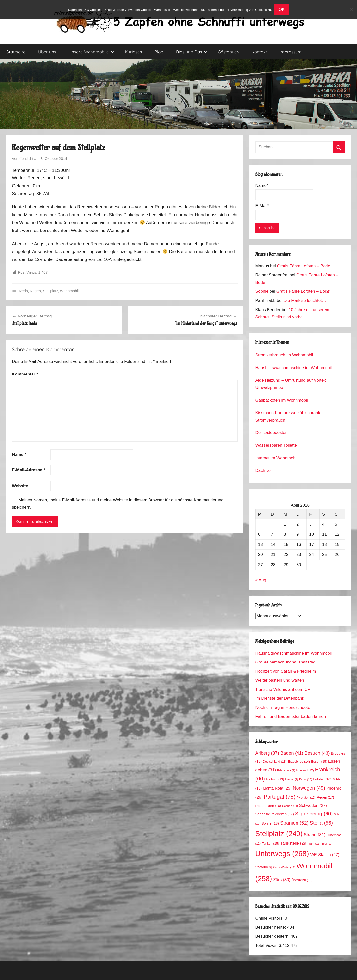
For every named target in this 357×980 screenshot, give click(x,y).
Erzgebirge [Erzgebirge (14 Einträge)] (299, 762)
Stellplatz (50, 291)
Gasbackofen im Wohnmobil (282, 400)
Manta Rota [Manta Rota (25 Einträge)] (277, 788)
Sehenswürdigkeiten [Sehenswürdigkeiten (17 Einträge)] (275, 814)
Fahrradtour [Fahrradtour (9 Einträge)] (286, 770)
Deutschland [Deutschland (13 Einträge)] (275, 762)
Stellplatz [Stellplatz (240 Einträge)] (279, 834)
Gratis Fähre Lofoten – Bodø (304, 266)
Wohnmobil (69, 291)
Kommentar (25, 374)
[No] (351, 9)
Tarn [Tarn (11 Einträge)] (314, 844)
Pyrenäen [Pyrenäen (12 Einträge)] (306, 798)
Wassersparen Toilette (276, 445)
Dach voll (264, 471)
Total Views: (267, 945)
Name (19, 454)
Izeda (23, 291)
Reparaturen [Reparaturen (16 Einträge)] (268, 806)
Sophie (262, 291)
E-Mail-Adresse (29, 470)
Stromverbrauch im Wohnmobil (284, 355)
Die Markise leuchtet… (305, 301)
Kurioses (133, 52)
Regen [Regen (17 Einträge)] (325, 797)
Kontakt (259, 52)
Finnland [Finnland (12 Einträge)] (305, 770)
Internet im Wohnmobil (276, 458)
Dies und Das (192, 52)
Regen (35, 291)
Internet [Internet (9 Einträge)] (292, 779)
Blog (159, 52)
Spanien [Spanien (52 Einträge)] (294, 823)
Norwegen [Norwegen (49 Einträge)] (309, 788)
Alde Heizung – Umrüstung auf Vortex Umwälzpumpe (291, 384)
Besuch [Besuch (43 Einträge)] (317, 753)
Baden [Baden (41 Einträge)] (292, 753)
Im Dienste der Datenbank (280, 698)
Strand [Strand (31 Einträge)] (315, 835)
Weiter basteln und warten (280, 680)
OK (282, 10)
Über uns (47, 52)
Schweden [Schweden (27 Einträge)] (313, 805)
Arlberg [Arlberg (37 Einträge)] (267, 753)
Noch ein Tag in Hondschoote (283, 707)
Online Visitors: (270, 918)
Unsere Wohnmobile (91, 52)
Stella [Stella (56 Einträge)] (321, 823)
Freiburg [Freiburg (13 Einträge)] (275, 779)
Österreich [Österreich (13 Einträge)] (302, 880)
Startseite (16, 52)
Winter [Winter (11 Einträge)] (288, 867)
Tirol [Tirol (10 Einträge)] (327, 844)
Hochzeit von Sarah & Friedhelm (286, 671)
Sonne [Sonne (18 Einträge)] (270, 823)
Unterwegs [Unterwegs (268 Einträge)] (282, 853)
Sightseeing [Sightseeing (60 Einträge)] (314, 814)
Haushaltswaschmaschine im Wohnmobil (294, 368)
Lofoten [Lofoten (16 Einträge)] (322, 779)
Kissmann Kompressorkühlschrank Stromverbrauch (288, 417)
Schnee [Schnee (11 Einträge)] (290, 806)
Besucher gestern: (273, 936)
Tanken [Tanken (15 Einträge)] (270, 844)
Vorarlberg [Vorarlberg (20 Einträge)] (268, 867)
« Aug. (261, 580)
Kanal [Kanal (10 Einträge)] (306, 779)
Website (20, 486)
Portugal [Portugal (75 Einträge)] (279, 797)
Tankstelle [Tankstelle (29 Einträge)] (294, 843)
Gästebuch (228, 52)
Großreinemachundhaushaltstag (285, 662)
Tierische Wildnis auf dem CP (283, 689)
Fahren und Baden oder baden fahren (291, 716)
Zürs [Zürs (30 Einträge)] (282, 880)
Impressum (291, 52)
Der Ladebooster (271, 433)
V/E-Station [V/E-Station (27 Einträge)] (325, 855)
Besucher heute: (271, 927)
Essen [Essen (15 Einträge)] (319, 762)
